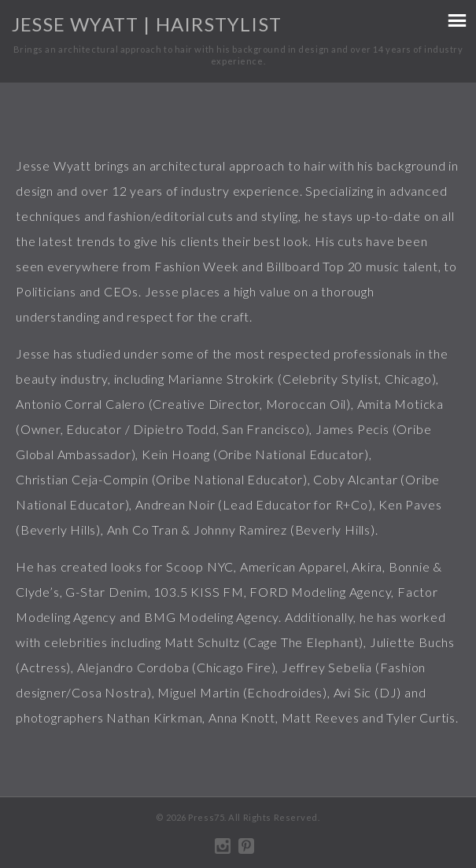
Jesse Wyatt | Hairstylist (147, 24)
